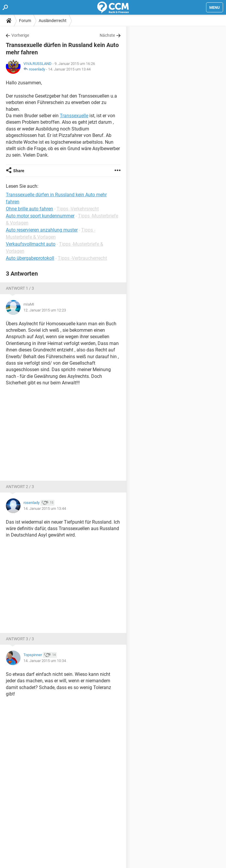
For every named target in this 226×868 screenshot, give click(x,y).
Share (19, 171)
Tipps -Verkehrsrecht (78, 209)
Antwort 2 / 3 (20, 487)
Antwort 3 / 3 (20, 639)
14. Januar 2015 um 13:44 (69, 69)
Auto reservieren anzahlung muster (42, 230)
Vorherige (20, 35)
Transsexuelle (74, 116)
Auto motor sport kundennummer (40, 216)
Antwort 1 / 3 (20, 288)
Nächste (107, 35)
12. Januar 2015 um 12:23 (45, 310)
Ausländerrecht (53, 21)
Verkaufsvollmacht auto (31, 244)
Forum (25, 21)
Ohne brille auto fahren (29, 209)
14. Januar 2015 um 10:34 (45, 661)
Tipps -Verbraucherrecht (82, 258)
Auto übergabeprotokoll (30, 258)
